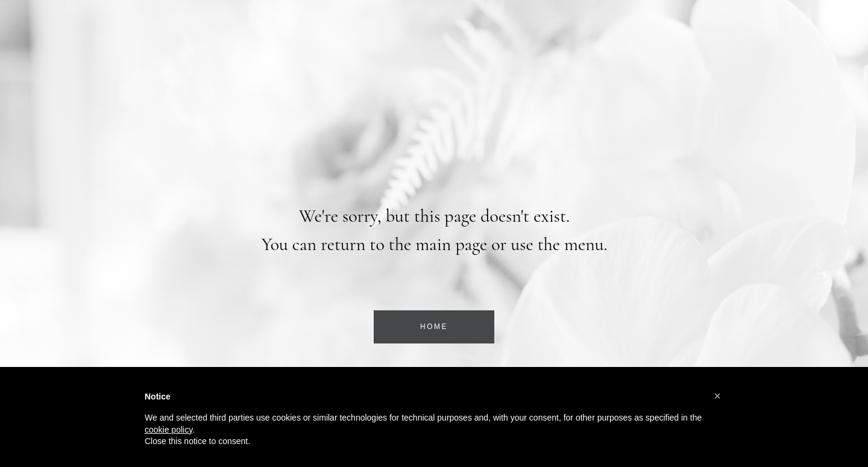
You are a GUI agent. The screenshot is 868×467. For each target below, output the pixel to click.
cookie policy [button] (168, 430)
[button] (717, 396)
